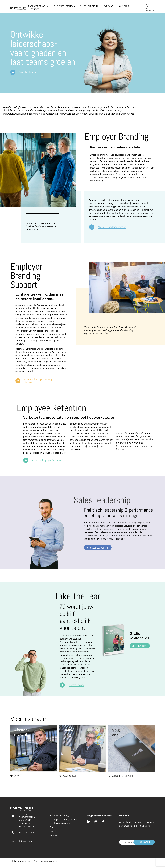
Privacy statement (21, 861)
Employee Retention (64, 6)
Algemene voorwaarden (45, 861)
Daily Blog (124, 6)
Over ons (109, 6)
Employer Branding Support (63, 819)
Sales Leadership (89, 6)
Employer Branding (38, 6)
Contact (35, 9)
